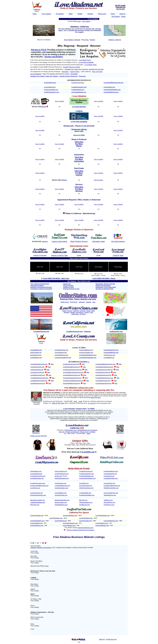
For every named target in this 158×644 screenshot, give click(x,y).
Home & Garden (68, 285)
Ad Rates (92, 432)
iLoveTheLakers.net (85, 521)
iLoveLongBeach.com (86, 350)
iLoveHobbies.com (61, 493)
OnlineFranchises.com (86, 488)
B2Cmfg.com (83, 500)
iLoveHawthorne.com (61, 355)
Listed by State (118, 255)
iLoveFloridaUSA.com (62, 474)
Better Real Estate (98, 180)
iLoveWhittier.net (109, 358)
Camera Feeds (75, 72)
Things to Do (102, 14)
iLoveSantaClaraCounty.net (104, 367)
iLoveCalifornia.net (50, 83)
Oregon (87, 312)
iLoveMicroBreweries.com (112, 486)
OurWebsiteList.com (61, 505)
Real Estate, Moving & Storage (105, 284)
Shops (123, 16)
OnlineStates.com (71, 430)
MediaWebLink (36, 433)
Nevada (73, 312)
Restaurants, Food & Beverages (106, 287)
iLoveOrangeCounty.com (71, 364)
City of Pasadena (36, 74)
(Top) (88, 362)
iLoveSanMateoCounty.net (71, 383)
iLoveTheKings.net (61, 521)
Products (78, 241)
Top (79, 642)
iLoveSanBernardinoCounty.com (73, 372)
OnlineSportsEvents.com (38, 495)
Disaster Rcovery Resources (69, 76)
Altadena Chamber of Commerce (41, 548)
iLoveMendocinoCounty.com (39, 378)
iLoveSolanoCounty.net (103, 372)
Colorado (83, 311)
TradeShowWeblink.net (38, 502)
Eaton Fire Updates (52, 76)
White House (65, 302)
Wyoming (83, 314)
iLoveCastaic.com (109, 87)
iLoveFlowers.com (61, 483)
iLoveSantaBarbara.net (79, 92)
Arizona (70, 311)
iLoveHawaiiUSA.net (110, 474)
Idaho (93, 311)
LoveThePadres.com (86, 518)
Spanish (89, 29)
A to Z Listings (46, 14)
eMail (88, 433)
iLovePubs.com (35, 488)
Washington (75, 314)
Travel (113, 14)
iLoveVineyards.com (86, 486)
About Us (122, 14)
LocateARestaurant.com (62, 486)
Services (90, 14)
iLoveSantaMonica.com (111, 92)
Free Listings (86, 21)
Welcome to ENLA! (39, 50)
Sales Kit (102, 639)
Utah (91, 312)
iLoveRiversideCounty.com (72, 367)
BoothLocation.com (61, 502)
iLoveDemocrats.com (86, 471)
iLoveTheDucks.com (37, 525)
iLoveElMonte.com (36, 358)
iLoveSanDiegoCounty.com (72, 375)
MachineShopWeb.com (62, 500)
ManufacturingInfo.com (38, 500)
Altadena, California (115, 40)
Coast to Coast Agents (59, 241)
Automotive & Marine (37, 285)
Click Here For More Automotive (79, 159)
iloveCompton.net (36, 352)
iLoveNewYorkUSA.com (38, 476)
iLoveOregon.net (109, 476)
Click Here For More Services (79, 189)
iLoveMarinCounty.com (38, 375)
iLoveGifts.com (84, 483)
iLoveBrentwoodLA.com (79, 87)
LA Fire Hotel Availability (86, 62)
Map (94, 302)
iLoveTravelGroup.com (111, 493)
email (75, 401)
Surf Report (116, 16)
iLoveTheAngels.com (37, 515)
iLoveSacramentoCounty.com (72, 370)
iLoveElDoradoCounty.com (39, 364)
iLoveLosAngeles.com (51, 90)
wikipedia (82, 302)
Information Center (99, 241)
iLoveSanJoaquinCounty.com (72, 378)
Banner (33, 561)
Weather (92, 40)
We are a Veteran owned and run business (98, 401)
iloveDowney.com (36, 355)
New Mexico (80, 312)
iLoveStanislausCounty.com (104, 378)
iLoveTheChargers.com (70, 523)
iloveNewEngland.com (62, 478)
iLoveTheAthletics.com (70, 515)
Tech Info (62, 432)
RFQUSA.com (35, 505)
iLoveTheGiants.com (56, 518)
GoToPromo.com (109, 505)
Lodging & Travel (68, 287)
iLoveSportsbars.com (61, 488)
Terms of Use (84, 432)
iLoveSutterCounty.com (103, 381)
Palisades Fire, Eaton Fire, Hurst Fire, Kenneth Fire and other (84, 69)
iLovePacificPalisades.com (112, 90)
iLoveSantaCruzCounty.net (104, 370)
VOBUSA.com (108, 500)
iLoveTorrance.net (109, 355)
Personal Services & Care (71, 289)
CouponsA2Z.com (109, 483)
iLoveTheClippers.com (37, 521)
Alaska (64, 311)
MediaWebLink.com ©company (88, 430)
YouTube (86, 40)
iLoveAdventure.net (36, 493)
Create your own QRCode (39, 436)
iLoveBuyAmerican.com (38, 483)
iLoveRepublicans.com (111, 471)
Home (35, 14)
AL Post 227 (92, 403)
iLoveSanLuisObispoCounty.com (74, 381)
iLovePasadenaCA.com (52, 92)
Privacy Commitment (72, 432)
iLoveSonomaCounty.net (103, 375)
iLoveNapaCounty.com (38, 383)
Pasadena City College (38, 76)
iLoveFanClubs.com (61, 495)
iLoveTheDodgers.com (103, 515)
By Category (60, 14)
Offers (71, 14)
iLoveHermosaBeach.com (63, 358)
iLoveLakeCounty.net (37, 372)
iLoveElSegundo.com (61, 350)
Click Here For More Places (79, 144)
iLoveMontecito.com (78, 90)
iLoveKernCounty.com (37, 367)
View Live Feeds (97, 72)
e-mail (79, 21)
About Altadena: (69, 40)
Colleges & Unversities (40, 255)
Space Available (59, 101)
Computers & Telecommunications (41, 289)
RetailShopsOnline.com (111, 488)
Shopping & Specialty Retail (104, 289)
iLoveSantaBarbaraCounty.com (114, 83)
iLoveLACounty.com (78, 83)
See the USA (121, 9)
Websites (45, 241)
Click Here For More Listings (79, 173)
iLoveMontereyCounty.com (39, 381)
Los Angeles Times (85, 60)
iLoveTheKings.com (69, 525)
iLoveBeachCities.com (111, 478)
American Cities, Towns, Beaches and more (78, 299)
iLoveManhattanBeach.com (88, 355)
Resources (82, 76)
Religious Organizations (103, 285)
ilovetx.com (58, 476)
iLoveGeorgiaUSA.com (86, 474)
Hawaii (88, 311)
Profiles (80, 14)
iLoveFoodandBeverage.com (39, 486)
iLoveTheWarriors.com (111, 521)
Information (65, 72)
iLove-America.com (61, 471)
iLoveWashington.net (37, 478)
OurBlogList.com (84, 505)
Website (43, 107)
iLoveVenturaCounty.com (103, 383)
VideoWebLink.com (110, 495)
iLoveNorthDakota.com (86, 476)
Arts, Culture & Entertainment (40, 284)
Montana (67, 312)
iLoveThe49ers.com (37, 523)
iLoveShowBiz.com (85, 493)
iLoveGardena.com (61, 352)
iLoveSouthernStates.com (87, 478)
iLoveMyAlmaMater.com (87, 495)
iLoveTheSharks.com (102, 525)
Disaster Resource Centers (72, 67)
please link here (96, 397)
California (76, 311)
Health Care (67, 284)
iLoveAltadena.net (50, 87)
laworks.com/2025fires (54, 57)
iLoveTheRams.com (102, 523)
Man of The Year (58, 403)
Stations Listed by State (59, 255)
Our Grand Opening (118, 241)
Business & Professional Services (41, 287)
